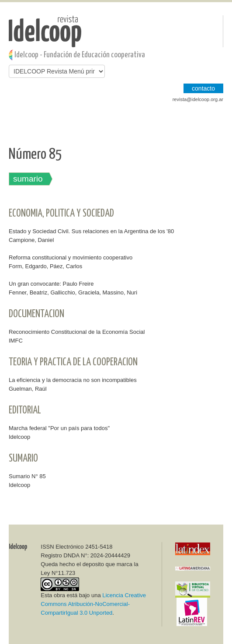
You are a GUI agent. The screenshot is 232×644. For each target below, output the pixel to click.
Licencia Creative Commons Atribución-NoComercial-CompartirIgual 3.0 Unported (93, 604)
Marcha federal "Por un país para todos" (59, 428)
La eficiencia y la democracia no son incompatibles (73, 380)
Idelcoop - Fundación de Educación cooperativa (80, 55)
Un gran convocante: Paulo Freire (51, 284)
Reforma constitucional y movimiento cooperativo (71, 257)
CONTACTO (203, 88)
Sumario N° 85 (27, 476)
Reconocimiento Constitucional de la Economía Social (77, 332)
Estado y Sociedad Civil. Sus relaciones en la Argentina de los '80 (91, 231)
